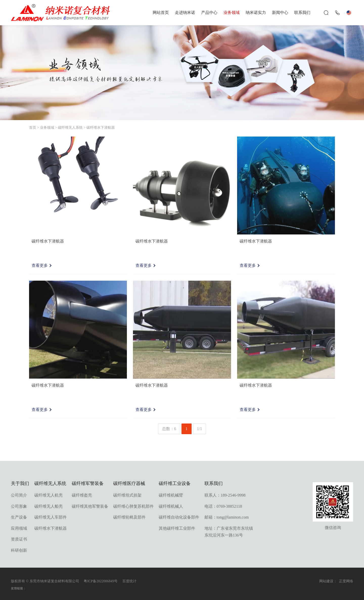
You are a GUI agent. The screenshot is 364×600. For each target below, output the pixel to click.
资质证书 (19, 539)
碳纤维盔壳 (82, 495)
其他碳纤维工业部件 (177, 528)
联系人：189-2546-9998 (225, 495)
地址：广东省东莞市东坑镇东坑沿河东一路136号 (229, 532)
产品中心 (209, 13)
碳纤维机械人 (171, 506)
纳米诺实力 (256, 13)
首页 (33, 128)
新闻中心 (280, 13)
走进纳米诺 (185, 13)
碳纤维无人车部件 (51, 517)
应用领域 (19, 528)
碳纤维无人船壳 (49, 506)
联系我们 (302, 13)
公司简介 (19, 495)
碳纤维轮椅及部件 (129, 517)
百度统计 (129, 581)
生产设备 (19, 517)
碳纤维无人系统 (70, 128)
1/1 (199, 429)
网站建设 (326, 581)
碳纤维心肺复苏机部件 (133, 506)
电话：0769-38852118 (223, 506)
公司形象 (19, 506)
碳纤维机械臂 (171, 495)
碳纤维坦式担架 (127, 495)
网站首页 (161, 13)
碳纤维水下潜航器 (101, 128)
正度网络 (346, 581)
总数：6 (169, 429)
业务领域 (232, 13)
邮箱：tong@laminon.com (227, 517)
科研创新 (19, 550)
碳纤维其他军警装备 (90, 506)
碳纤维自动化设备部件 (179, 517)
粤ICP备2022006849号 (101, 581)
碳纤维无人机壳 (49, 495)
